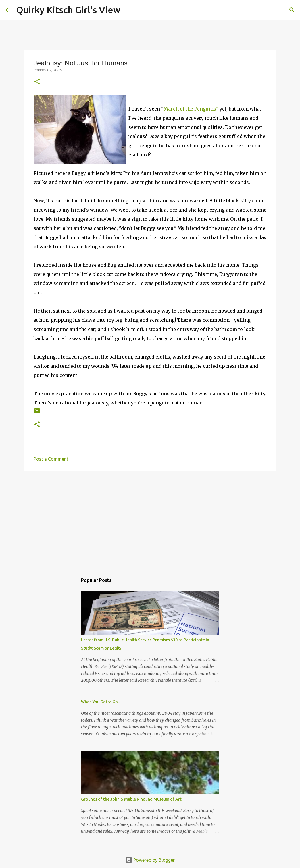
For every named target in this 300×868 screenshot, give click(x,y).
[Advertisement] (150, 520)
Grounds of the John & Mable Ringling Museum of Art (131, 799)
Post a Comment (51, 459)
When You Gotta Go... (101, 702)
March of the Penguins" (191, 109)
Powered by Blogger (150, 860)
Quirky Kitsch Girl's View (68, 10)
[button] (37, 82)
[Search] (128, 10)
